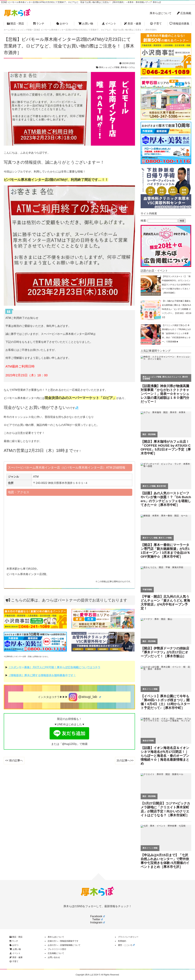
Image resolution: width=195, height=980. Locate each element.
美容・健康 (133, 24)
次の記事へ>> (125, 760)
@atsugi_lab (85, 697)
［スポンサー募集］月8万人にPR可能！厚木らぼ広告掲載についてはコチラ (54, 667)
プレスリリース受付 (57, 949)
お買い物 (86, 24)
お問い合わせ (54, 957)
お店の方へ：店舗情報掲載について (64, 945)
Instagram (97, 922)
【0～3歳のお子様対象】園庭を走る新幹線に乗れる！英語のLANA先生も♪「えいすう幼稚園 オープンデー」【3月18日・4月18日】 (177, 309)
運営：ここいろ (126, 945)
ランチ (39, 24)
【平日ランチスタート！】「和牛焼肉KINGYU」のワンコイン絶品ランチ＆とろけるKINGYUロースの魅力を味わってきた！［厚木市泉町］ (176, 285)
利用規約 (122, 941)
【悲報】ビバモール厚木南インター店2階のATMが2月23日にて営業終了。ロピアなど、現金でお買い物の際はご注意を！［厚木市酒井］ (69, 46)
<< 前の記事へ (14, 760)
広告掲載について (56, 953)
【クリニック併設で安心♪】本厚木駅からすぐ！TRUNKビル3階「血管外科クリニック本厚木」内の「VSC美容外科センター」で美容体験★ (176, 333)
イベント (109, 24)
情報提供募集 (179, 24)
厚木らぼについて (161, 13)
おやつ (62, 24)
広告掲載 (184, 13)
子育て (156, 24)
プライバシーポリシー (128, 937)
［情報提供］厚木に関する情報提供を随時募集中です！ (42, 675)
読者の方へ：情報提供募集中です (63, 941)
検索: (144, 221)
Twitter (97, 919)
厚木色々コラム (128, 67)
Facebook (97, 916)
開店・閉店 (16, 24)
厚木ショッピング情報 (109, 67)
